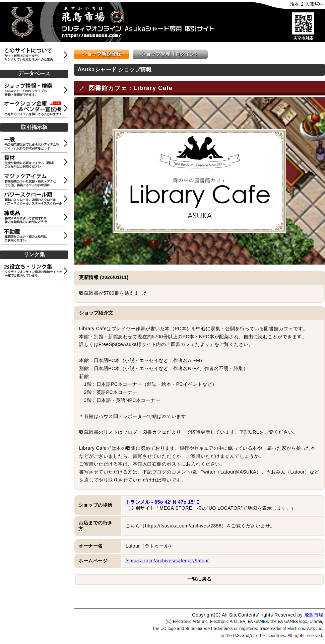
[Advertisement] (35, 314)
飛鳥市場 (314, 615)
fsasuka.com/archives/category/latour (167, 561)
